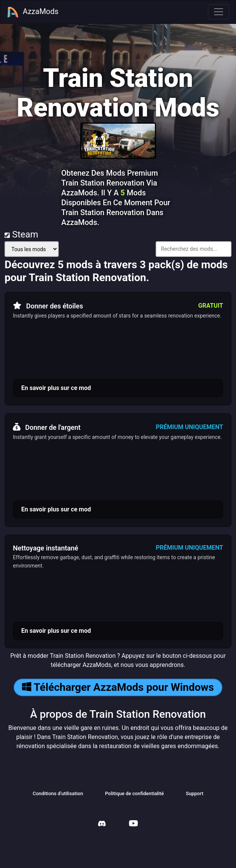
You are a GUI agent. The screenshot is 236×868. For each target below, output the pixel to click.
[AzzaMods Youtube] (133, 824)
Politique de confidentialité (134, 793)
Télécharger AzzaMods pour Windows (118, 687)
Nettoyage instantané (45, 548)
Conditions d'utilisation (58, 793)
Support (194, 793)
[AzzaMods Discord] (102, 825)
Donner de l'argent (47, 427)
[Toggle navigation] (219, 12)
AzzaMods (33, 12)
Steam (21, 234)
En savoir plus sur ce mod (56, 388)
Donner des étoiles (48, 306)
